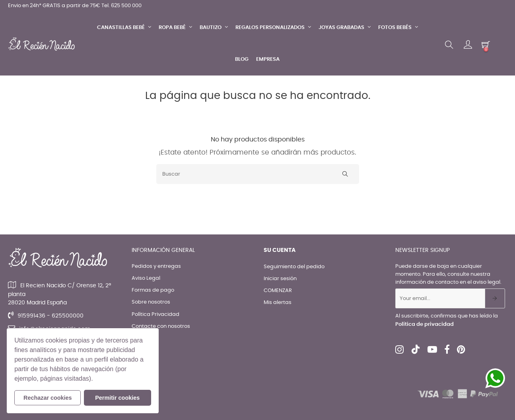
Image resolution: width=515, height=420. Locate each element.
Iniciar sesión (280, 279)
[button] (96, 379)
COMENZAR (278, 291)
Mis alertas (278, 303)
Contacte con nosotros (161, 326)
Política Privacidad (155, 315)
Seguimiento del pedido (294, 267)
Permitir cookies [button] (117, 398)
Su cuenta (280, 250)
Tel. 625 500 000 (121, 6)
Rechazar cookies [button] (48, 398)
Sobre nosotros (151, 302)
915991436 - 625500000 (51, 316)
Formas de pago (153, 290)
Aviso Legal (146, 278)
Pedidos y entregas (156, 266)
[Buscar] (258, 174)
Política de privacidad (425, 324)
